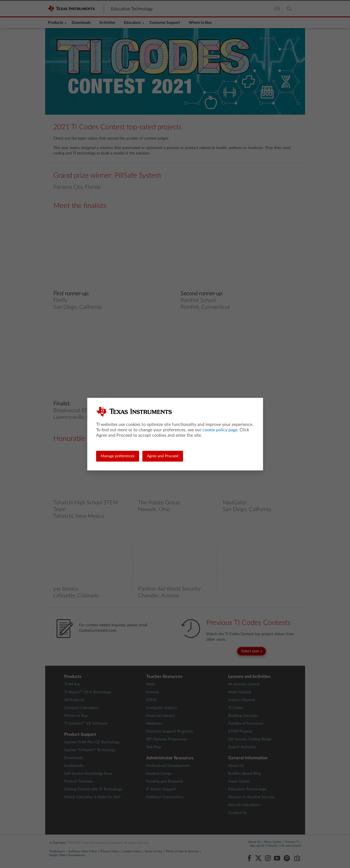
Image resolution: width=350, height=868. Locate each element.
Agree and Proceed (163, 456)
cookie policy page (220, 430)
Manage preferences (118, 456)
